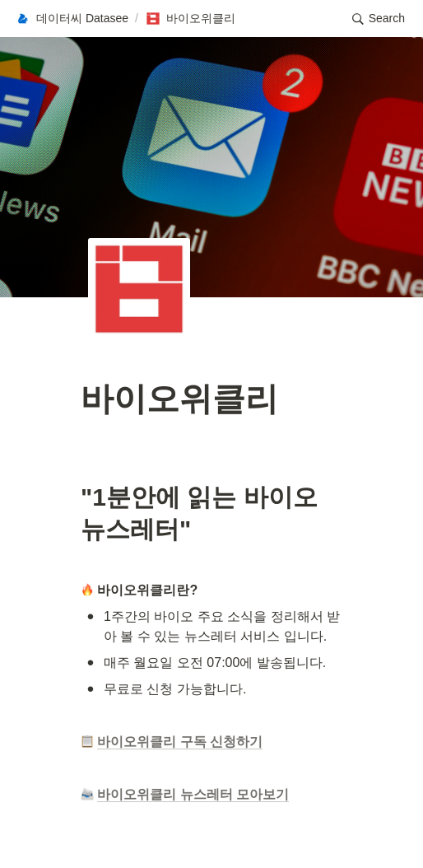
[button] (72, 19)
